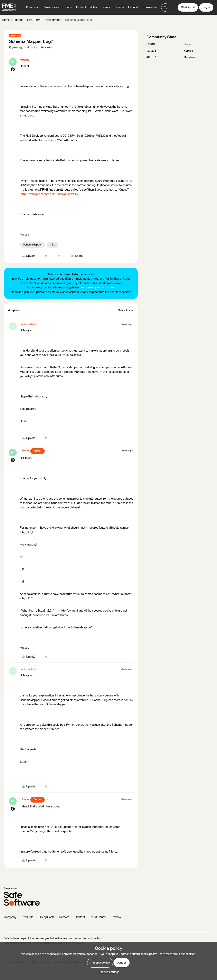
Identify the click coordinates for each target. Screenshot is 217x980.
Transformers (53, 20)
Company (10, 917)
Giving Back (46, 917)
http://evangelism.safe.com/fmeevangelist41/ (49, 194)
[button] (188, 7)
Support (133, 7)
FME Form (34, 20)
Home (6, 20)
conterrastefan (28, 324)
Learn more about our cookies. (177, 954)
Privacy (116, 917)
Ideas (68, 7)
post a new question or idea (97, 288)
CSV (53, 245)
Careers (64, 917)
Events (106, 7)
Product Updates (86, 7)
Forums (18, 20)
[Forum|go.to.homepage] (9, 7)
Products (28, 917)
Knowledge (150, 7)
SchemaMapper (32, 245)
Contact (80, 917)
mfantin (24, 60)
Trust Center (98, 917)
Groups (119, 7)
